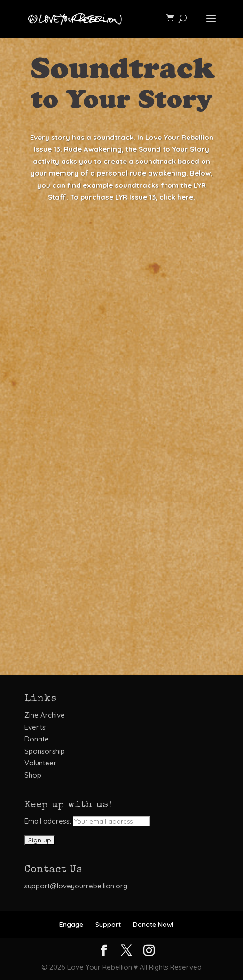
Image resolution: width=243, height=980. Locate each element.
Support (108, 925)
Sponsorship (45, 751)
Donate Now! (153, 925)
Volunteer (40, 763)
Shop (33, 775)
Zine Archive (45, 715)
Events (35, 727)
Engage (71, 925)
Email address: (87, 821)
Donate (37, 739)
